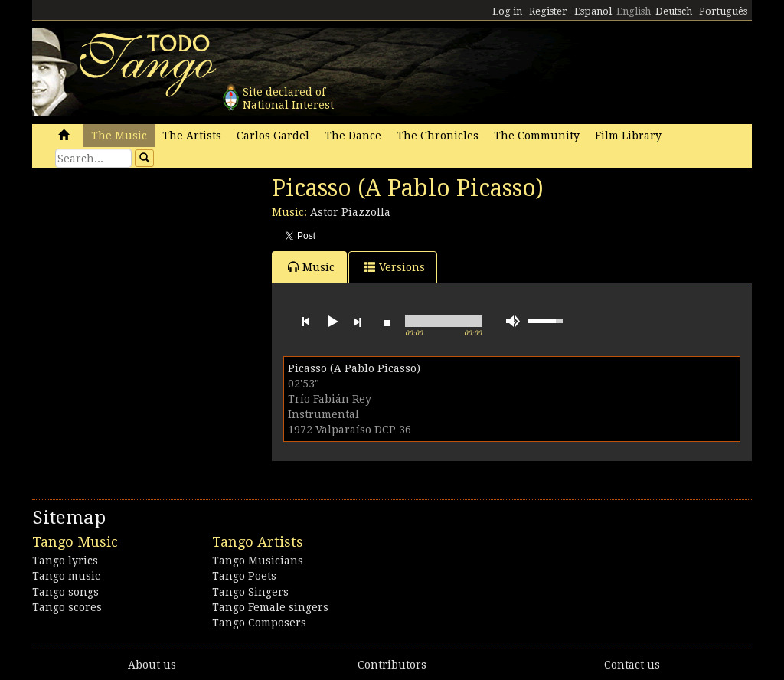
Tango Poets (244, 576)
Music (311, 267)
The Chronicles (438, 136)
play (332, 322)
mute (513, 321)
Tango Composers (259, 623)
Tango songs (65, 592)
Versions (395, 267)
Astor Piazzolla (350, 212)
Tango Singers (250, 592)
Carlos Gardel (273, 136)
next (358, 322)
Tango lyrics (65, 561)
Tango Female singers (270, 607)
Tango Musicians (258, 561)
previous (305, 322)
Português (723, 11)
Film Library (628, 136)
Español (593, 11)
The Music (119, 136)
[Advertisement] (147, 280)
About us (152, 665)
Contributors (392, 665)
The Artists (192, 136)
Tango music (66, 576)
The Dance (353, 136)
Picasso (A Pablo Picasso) (354, 368)
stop (387, 322)
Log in (507, 11)
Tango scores (67, 607)
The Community (537, 136)
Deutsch (674, 11)
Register (548, 11)
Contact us (632, 665)
